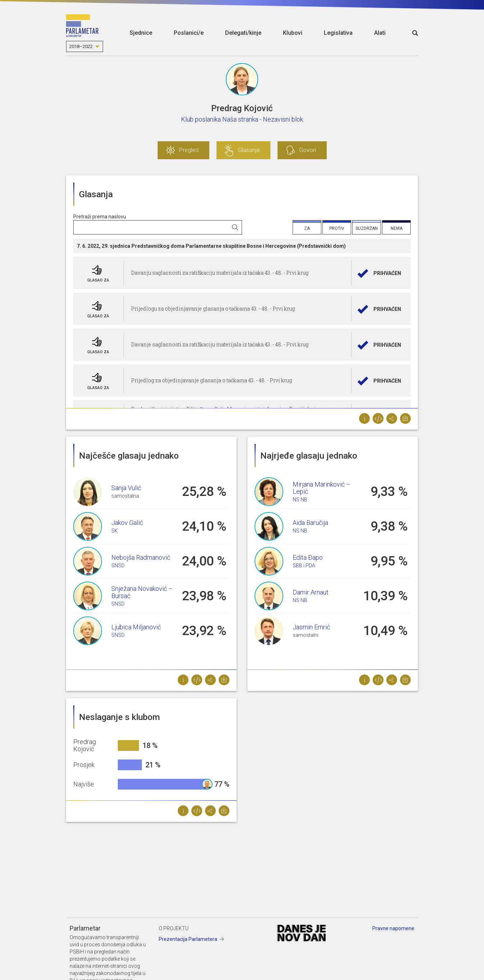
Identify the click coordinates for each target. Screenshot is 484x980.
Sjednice (141, 33)
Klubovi (293, 33)
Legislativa (338, 33)
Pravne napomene (393, 928)
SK (115, 531)
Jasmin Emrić (311, 627)
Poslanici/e (189, 33)
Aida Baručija (310, 523)
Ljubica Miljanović (136, 627)
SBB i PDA (304, 565)
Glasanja (249, 150)
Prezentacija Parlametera (188, 939)
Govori (308, 150)
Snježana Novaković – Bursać (142, 592)
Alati (380, 33)
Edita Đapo (308, 557)
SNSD (118, 565)
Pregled (189, 150)
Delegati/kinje (243, 33)
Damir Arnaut (311, 592)
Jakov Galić (127, 523)
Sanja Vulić (126, 488)
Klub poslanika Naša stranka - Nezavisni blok (242, 119)
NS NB (300, 500)
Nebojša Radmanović (141, 557)
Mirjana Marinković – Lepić (322, 488)
